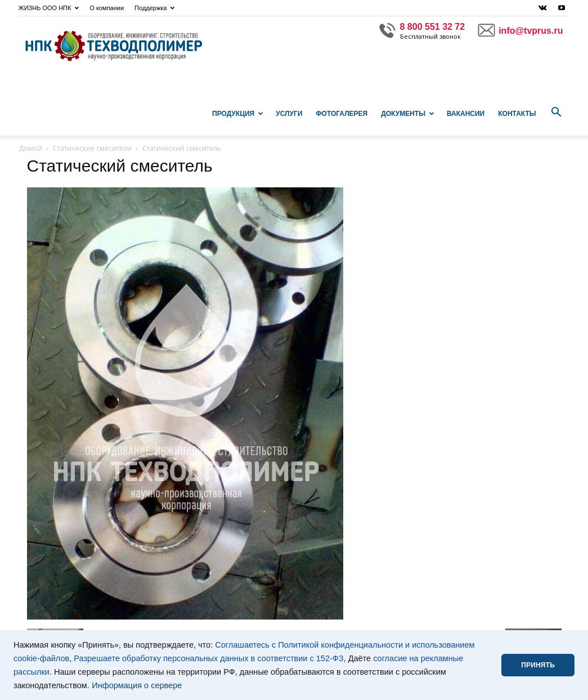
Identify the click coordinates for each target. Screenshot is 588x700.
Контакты (517, 114)
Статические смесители (92, 148)
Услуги (289, 114)
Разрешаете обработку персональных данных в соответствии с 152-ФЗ (208, 658)
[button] (556, 113)
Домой (30, 148)
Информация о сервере (137, 685)
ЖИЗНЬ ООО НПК (49, 8)
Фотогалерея (342, 114)
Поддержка (154, 8)
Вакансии (466, 114)
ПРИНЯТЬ (538, 665)
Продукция (238, 114)
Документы (408, 114)
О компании (107, 8)
